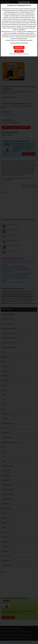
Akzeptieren (15, 32)
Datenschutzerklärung (15, 54)
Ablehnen (13, 37)
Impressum (26, 54)
